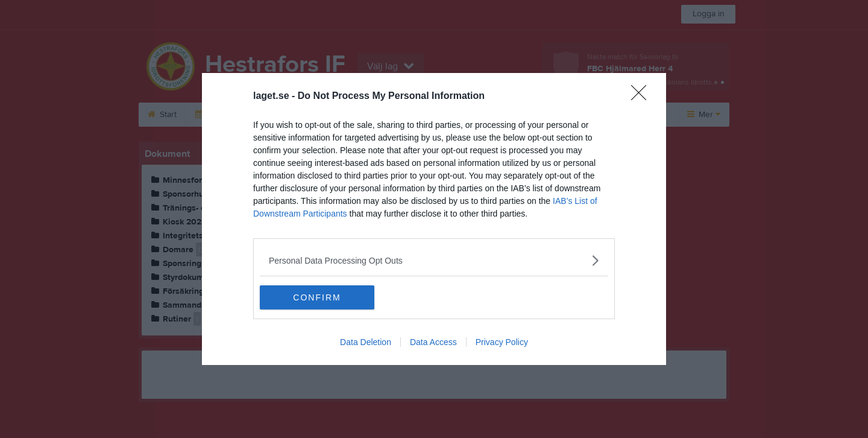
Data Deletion (366, 342)
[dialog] (434, 219)
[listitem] (434, 260)
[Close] (643, 97)
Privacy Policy (502, 342)
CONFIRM (317, 297)
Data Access (433, 342)
